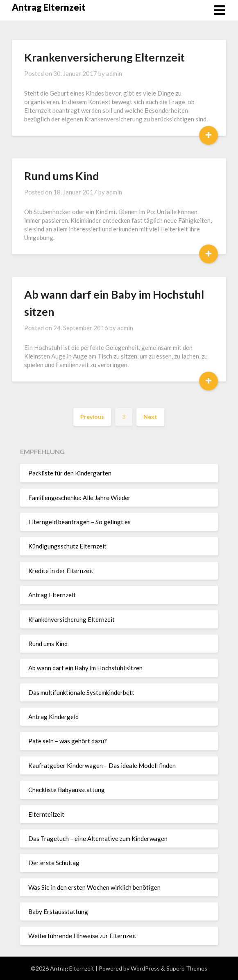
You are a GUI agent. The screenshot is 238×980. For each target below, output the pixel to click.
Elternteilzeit (46, 814)
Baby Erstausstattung (58, 911)
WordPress (145, 968)
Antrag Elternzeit (49, 7)
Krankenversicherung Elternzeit (104, 57)
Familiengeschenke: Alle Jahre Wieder (79, 498)
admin (114, 73)
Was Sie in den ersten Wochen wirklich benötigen (94, 887)
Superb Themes (187, 968)
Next (150, 417)
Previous (92, 417)
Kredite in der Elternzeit (61, 571)
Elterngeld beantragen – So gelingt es (79, 522)
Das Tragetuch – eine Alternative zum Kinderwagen (98, 838)
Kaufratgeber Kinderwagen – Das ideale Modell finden (102, 765)
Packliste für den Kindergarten (70, 473)
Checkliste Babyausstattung (67, 790)
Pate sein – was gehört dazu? (68, 741)
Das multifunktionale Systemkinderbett (81, 692)
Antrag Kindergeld (53, 717)
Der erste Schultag (54, 863)
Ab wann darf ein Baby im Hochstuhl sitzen (85, 668)
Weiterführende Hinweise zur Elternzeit (82, 936)
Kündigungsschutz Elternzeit (67, 546)
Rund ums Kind (62, 176)
